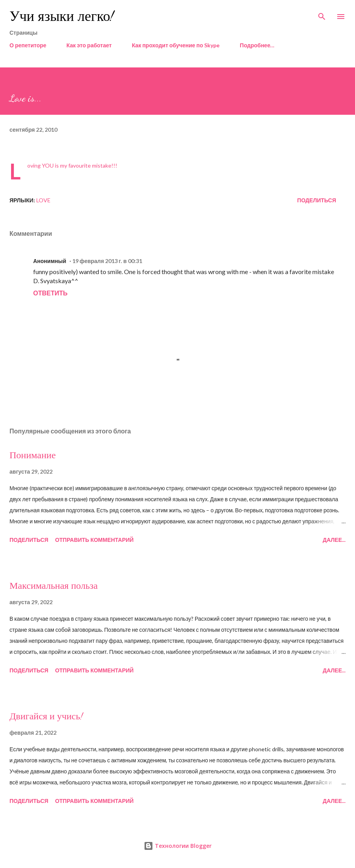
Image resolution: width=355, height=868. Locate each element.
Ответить (50, 293)
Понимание (33, 455)
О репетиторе (28, 45)
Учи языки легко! (62, 16)
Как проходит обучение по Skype (176, 45)
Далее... (334, 540)
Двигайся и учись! (46, 716)
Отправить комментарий (94, 540)
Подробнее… (257, 45)
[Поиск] (322, 14)
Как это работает (89, 45)
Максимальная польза (54, 586)
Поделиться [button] (317, 200)
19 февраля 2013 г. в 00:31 (107, 261)
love (43, 200)
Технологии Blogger (178, 846)
